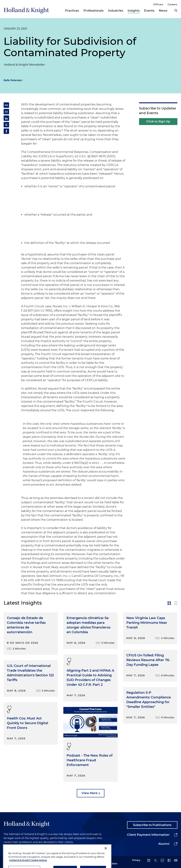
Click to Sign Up (158, 121)
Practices (72, 11)
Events (149, 11)
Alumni (164, 844)
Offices (158, 4)
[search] (176, 11)
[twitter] (155, 861)
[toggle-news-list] (176, 603)
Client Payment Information (148, 835)
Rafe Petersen (13, 80)
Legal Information (111, 862)
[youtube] (176, 861)
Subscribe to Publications (152, 825)
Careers (172, 4)
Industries (116, 11)
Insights (134, 11)
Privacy (136, 860)
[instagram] (162, 861)
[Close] (106, 858)
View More (90, 793)
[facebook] (169, 861)
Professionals (93, 11)
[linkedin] (149, 861)
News (163, 11)
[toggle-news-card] (169, 603)
